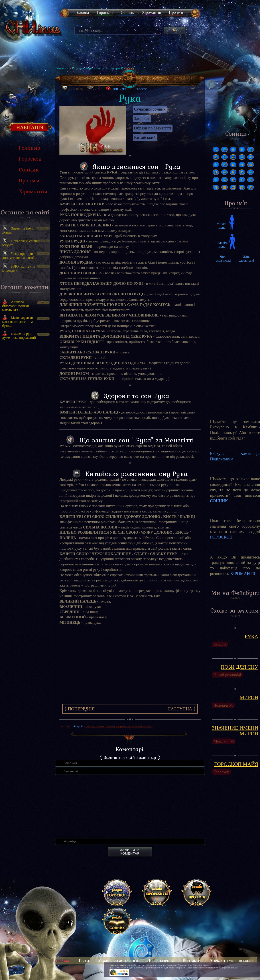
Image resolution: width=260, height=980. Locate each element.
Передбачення (160, 960)
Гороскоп (105, 12)
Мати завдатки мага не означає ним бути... (18, 322)
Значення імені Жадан (18, 230)
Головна (82, 12)
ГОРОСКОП (221, 537)
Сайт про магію (118, 965)
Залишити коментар (130, 852)
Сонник (127, 12)
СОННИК (219, 501)
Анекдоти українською (231, 960)
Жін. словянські (246, 259)
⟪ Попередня (79, 709)
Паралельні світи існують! (20, 243)
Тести (84, 960)
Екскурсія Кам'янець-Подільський (235, 456)
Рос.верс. (138, 88)
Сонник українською (89, 68)
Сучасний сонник (150, 109)
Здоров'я (142, 118)
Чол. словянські (223, 259)
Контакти (192, 960)
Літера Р (116, 68)
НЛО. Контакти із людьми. (18, 268)
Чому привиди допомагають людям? (18, 256)
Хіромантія (151, 12)
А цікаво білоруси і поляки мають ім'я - (16, 306)
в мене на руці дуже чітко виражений (19, 336)
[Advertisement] (25, 418)
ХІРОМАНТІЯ (244, 574)
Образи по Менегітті (153, 128)
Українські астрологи (118, 960)
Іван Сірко (119, 89)
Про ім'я (176, 12)
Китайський (145, 137)
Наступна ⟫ (182, 709)
